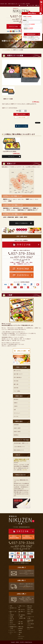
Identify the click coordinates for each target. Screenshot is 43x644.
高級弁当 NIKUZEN (20, 642)
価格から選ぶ (30, 606)
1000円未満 (16, 425)
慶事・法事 (16, 384)
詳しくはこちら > (26, 588)
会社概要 (11, 617)
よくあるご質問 (31, 5)
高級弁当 (11, 621)
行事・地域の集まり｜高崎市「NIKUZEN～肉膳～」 (22, 617)
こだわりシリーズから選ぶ (31, 618)
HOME (11, 606)
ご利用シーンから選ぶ (22, 607)
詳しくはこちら (11, 156)
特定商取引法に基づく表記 (13, 627)
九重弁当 (16, 403)
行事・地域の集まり (18, 377)
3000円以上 (16, 435)
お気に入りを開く (22, 351)
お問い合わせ (39, 5)
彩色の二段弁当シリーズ (19, 450)
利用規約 (33, 40)
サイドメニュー (17, 413)
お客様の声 (12, 615)
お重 (15, 410)
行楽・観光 (16, 381)
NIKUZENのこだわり (13, 609)
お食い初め (16, 388)
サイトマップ (23, 5)
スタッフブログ (13, 625)
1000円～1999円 (17, 428)
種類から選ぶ (21, 627)
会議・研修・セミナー (18, 374)
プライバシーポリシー (28, 40)
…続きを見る (24, 470)
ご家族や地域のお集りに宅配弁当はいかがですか (21, 460)
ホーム (4, 50)
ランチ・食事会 (17, 391)
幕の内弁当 (16, 399)
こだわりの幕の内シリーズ (19, 447)
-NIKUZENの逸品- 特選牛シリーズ (21, 443)
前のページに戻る (23, 126)
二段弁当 (16, 406)
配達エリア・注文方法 (13, 612)
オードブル (16, 416)
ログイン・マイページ (13, 633)
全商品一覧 (9, 50)
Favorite (21, 117)
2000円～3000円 (17, 432)
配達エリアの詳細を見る (22, 223)
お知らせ (11, 623)
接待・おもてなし (17, 371)
